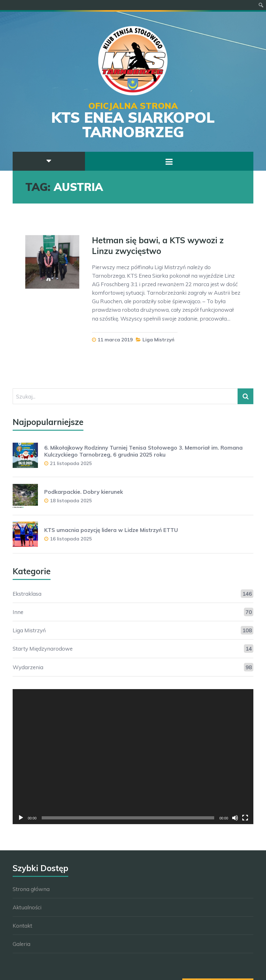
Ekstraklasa (27, 594)
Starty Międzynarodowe (43, 649)
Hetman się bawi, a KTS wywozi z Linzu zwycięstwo (158, 246)
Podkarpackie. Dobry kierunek (84, 492)
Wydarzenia (28, 667)
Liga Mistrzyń (158, 340)
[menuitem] (261, 5)
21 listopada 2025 (71, 463)
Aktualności (27, 907)
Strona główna (31, 889)
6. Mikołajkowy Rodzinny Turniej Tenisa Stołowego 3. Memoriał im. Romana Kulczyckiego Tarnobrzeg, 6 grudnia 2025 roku (143, 451)
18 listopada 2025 (71, 501)
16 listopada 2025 (71, 539)
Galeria (21, 944)
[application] (133, 757)
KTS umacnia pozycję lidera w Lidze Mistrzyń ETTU (111, 530)
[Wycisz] (235, 818)
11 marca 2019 (115, 340)
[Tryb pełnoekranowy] (245, 818)
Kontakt (22, 926)
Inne (18, 612)
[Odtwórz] (21, 818)
